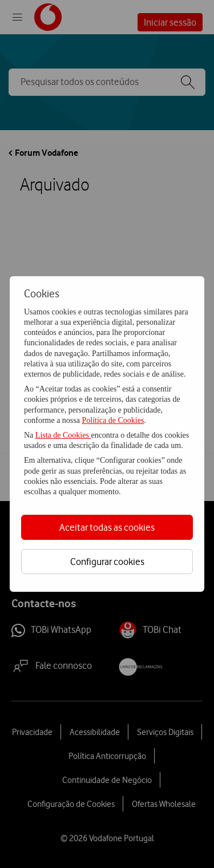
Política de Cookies (113, 420)
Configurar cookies (107, 562)
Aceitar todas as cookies (107, 527)
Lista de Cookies (63, 435)
